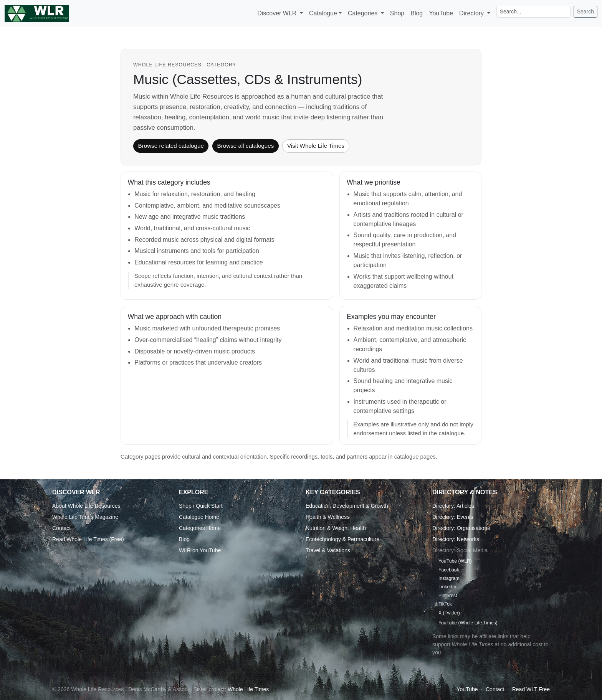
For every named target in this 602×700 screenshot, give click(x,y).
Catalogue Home (199, 517)
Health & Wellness (327, 517)
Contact (61, 528)
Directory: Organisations (461, 528)
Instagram (449, 578)
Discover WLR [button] (278, 13)
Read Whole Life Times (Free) (88, 539)
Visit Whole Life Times (316, 146)
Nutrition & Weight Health (336, 528)
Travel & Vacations (328, 550)
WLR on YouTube (200, 550)
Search (585, 12)
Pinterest (448, 596)
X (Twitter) (449, 613)
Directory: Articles (453, 506)
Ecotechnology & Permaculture (342, 539)
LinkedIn (447, 587)
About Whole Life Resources (86, 506)
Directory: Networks (456, 539)
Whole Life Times (248, 689)
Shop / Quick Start (201, 506)
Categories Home (200, 528)
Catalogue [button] (323, 13)
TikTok (445, 604)
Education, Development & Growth (347, 506)
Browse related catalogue (171, 146)
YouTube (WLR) (455, 561)
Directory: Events (453, 517)
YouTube (441, 13)
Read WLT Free (531, 689)
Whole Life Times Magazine (85, 517)
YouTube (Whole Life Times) (468, 623)
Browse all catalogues (246, 146)
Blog (417, 13)
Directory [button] (472, 13)
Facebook (449, 570)
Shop (397, 13)
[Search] (533, 12)
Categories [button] (364, 13)
